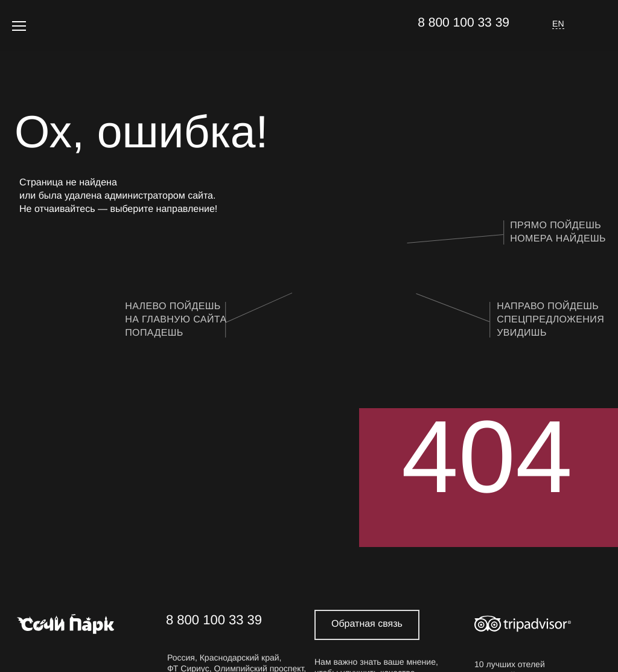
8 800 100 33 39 (463, 23)
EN (558, 24)
